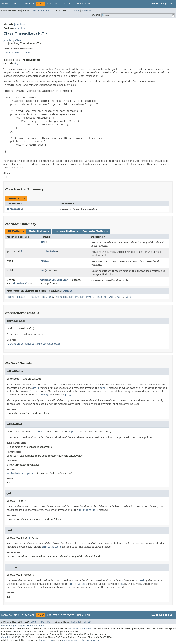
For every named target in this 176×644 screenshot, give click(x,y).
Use (49, 4)
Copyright (6, 637)
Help (88, 4)
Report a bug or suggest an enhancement (23, 626)
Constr (35, 11)
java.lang (21, 28)
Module (19, 4)
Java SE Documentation (80, 628)
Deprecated (68, 4)
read (141, 580)
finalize (34, 297)
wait (112, 297)
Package (30, 4)
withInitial (48, 280)
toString (101, 297)
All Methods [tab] (16, 231)
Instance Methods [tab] (66, 231)
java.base (20, 24)
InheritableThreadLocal (19, 53)
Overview (7, 4)
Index (80, 4)
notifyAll (86, 297)
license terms (46, 640)
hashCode (61, 297)
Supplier (62, 280)
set (42, 271)
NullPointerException (20, 474)
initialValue (49, 251)
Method (46, 11)
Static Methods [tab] (39, 231)
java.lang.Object (13, 40)
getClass (47, 297)
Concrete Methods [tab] (95, 231)
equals (21, 297)
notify (73, 297)
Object (19, 63)
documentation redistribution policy (81, 640)
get (42, 242)
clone (11, 297)
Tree (56, 4)
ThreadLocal (14, 209)
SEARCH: (96, 15)
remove (45, 261)
